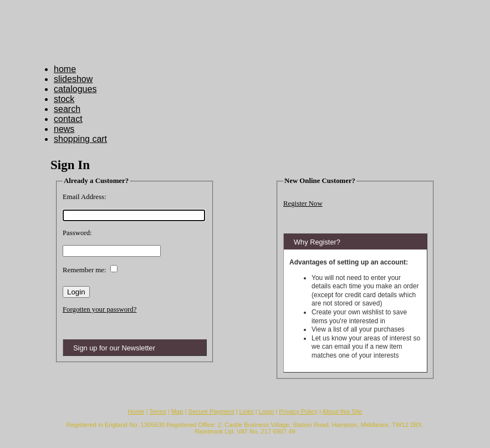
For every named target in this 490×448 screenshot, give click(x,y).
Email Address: (85, 197)
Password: (77, 233)
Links (247, 411)
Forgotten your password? (99, 309)
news (64, 129)
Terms (157, 411)
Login (266, 411)
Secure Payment (211, 411)
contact (68, 119)
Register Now (303, 203)
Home (136, 411)
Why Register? (317, 242)
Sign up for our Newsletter (114, 348)
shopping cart (80, 139)
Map (177, 411)
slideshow (73, 79)
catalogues (75, 89)
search (67, 109)
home (65, 69)
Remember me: (85, 270)
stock (64, 99)
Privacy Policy (298, 411)
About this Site (342, 411)
